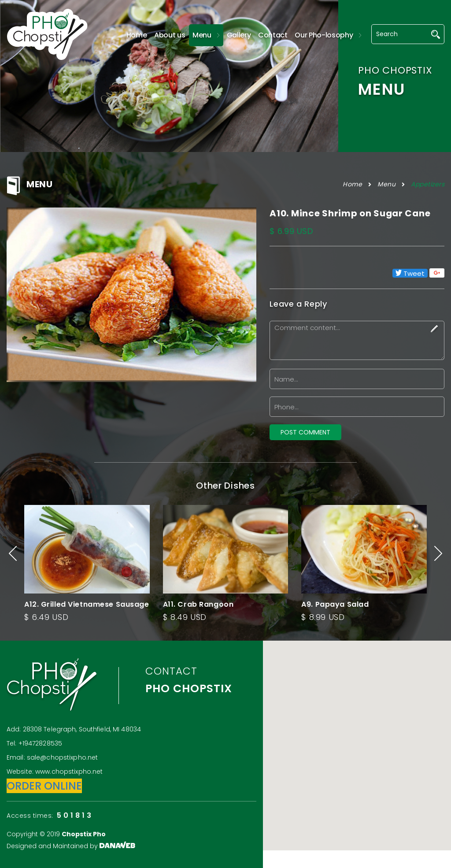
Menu (386, 184)
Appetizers (428, 184)
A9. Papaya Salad (335, 604)
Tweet (410, 273)
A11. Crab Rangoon (198, 604)
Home (352, 184)
